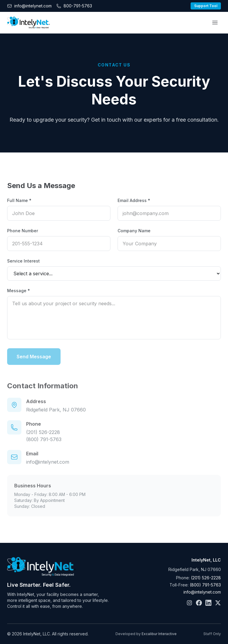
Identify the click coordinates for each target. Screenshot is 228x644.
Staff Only (212, 634)
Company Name (134, 231)
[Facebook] (199, 603)
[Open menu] (215, 23)
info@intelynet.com (48, 467)
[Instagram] (189, 603)
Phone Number (23, 231)
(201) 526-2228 (43, 438)
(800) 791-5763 (44, 445)
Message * (19, 291)
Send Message (34, 357)
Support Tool (206, 6)
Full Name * (19, 200)
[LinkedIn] (208, 603)
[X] (218, 603)
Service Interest (23, 261)
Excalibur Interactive (159, 634)
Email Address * (134, 200)
